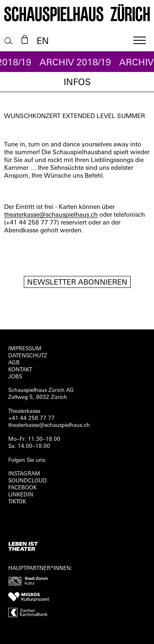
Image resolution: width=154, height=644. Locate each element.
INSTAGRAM (24, 474)
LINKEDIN (21, 495)
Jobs (15, 377)
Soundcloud (28, 481)
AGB (14, 363)
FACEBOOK (22, 488)
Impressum (25, 349)
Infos (77, 83)
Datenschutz (28, 356)
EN (43, 42)
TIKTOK (17, 502)
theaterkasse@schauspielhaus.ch (51, 215)
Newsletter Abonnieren (77, 283)
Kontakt (20, 370)
